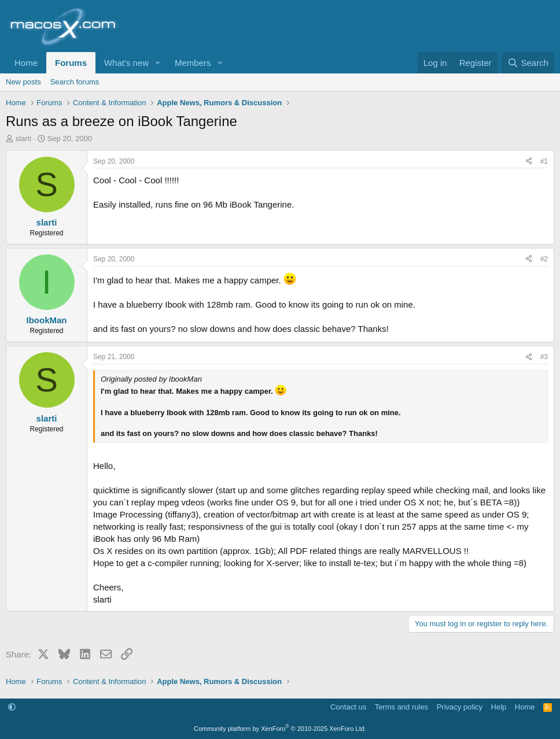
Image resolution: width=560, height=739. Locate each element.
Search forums (75, 82)
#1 (544, 161)
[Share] (529, 162)
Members (193, 63)
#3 (544, 357)
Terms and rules (401, 707)
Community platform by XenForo (280, 729)
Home (26, 63)
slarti (23, 138)
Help (499, 707)
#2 (544, 259)
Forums (71, 63)
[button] (158, 63)
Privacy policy (460, 707)
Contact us (348, 707)
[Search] (528, 63)
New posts (23, 82)
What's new (126, 63)
